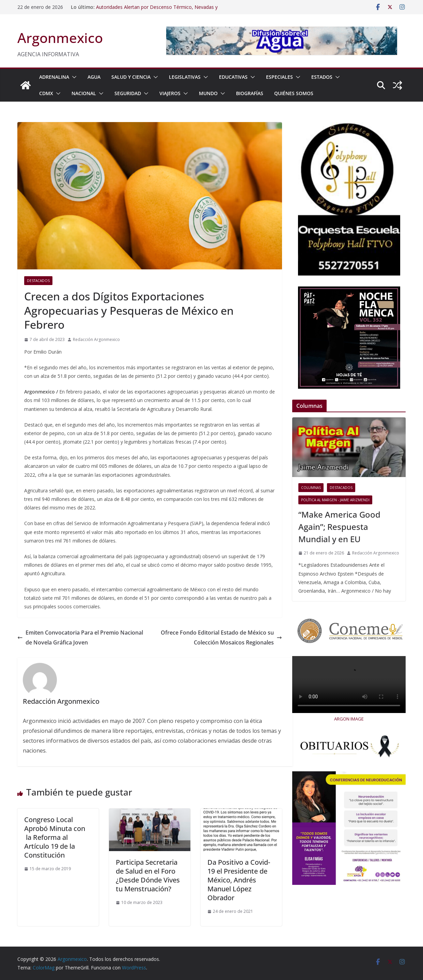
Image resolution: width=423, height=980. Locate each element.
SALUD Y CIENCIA (131, 77)
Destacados (38, 281)
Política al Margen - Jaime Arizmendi (335, 500)
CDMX (46, 93)
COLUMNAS (311, 488)
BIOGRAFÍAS (250, 93)
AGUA (94, 77)
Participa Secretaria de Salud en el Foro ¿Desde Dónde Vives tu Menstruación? (148, 875)
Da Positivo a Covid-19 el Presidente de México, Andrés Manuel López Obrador (239, 880)
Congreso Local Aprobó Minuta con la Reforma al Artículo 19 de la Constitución (55, 837)
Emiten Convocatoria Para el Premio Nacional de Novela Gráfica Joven (80, 637)
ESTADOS (322, 77)
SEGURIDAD (128, 93)
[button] (73, 77)
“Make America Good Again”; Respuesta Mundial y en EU (339, 527)
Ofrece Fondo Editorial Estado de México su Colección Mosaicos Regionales (221, 637)
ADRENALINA (54, 77)
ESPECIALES (279, 77)
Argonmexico (60, 38)
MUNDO (208, 93)
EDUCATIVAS (233, 77)
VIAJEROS (170, 93)
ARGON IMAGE (349, 719)
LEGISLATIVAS (185, 77)
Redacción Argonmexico (96, 339)
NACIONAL (84, 93)
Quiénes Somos (294, 93)
